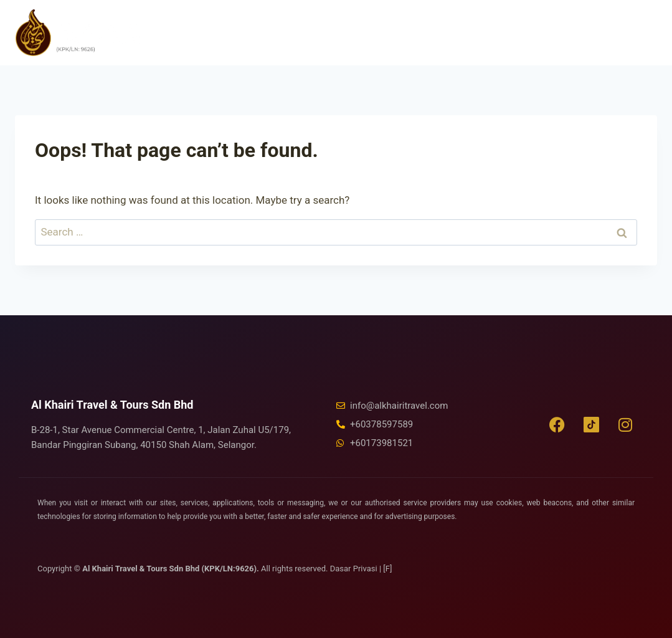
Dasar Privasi (355, 569)
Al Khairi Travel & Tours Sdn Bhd (112, 405)
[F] (387, 569)
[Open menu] (640, 32)
